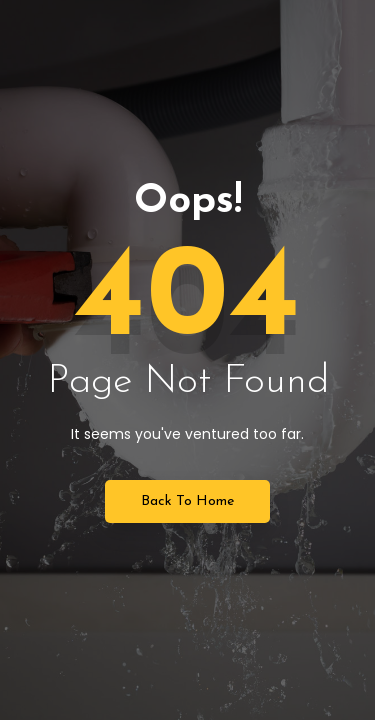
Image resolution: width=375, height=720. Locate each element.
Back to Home (187, 501)
